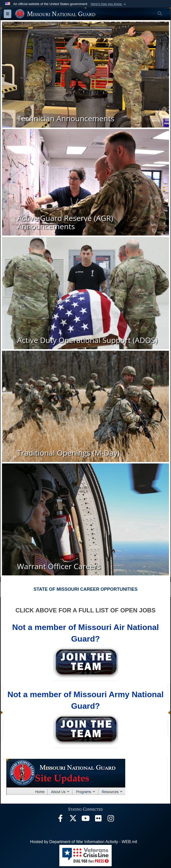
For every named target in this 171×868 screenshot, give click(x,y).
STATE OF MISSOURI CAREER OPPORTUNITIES (85, 589)
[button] (109, 4)
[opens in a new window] (60, 820)
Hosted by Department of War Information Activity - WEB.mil (84, 842)
